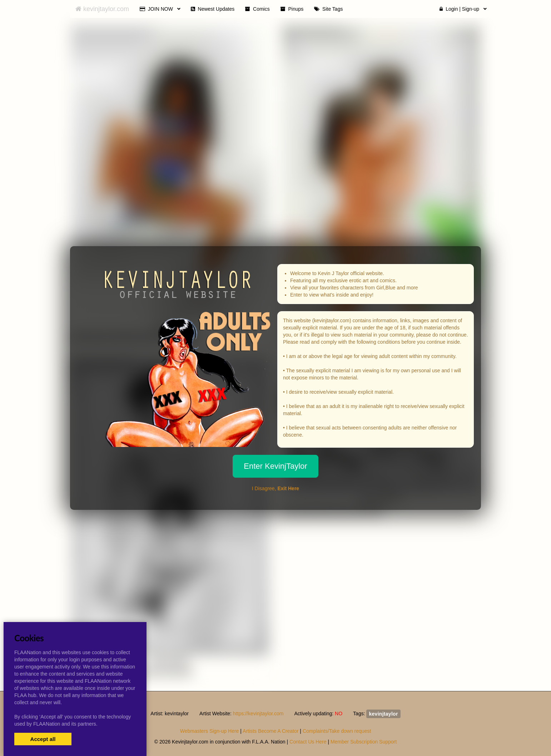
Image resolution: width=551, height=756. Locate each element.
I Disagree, (275, 488)
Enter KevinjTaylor (275, 466)
